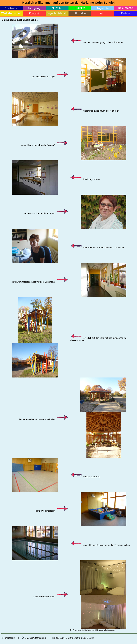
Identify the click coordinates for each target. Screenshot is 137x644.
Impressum (9, 638)
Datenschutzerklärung (34, 638)
